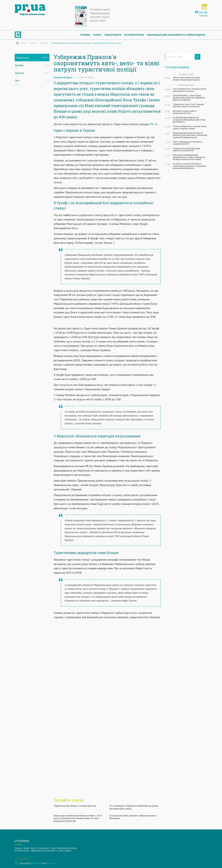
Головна (18, 848)
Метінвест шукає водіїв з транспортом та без (185, 112)
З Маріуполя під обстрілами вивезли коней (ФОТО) (186, 150)
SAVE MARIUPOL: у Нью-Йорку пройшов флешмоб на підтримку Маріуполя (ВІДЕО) (189, 98)
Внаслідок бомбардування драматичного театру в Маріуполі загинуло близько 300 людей (189, 157)
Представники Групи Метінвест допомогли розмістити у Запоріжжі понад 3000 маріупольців (190, 135)
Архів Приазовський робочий (64, 848)
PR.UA (154, 124)
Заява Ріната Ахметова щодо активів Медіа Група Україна (186, 79)
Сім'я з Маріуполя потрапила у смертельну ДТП (188, 143)
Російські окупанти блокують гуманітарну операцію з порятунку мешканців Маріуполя (189, 166)
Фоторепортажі (134, 35)
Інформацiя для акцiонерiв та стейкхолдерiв (176, 35)
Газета (97, 35)
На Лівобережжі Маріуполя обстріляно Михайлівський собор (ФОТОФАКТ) (189, 120)
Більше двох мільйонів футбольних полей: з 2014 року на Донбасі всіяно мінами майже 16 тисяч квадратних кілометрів (78, 818)
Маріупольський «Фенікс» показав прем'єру (75, 806)
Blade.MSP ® (36, 863)
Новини (85, 35)
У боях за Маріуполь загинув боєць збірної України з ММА (190, 127)
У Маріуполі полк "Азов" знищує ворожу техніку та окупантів (188, 105)
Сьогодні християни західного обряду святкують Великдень (133, 817)
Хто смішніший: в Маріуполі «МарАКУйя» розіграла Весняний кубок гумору (134, 807)
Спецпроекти (113, 35)
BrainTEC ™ (52, 863)
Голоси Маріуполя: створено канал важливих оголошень (189, 90)
